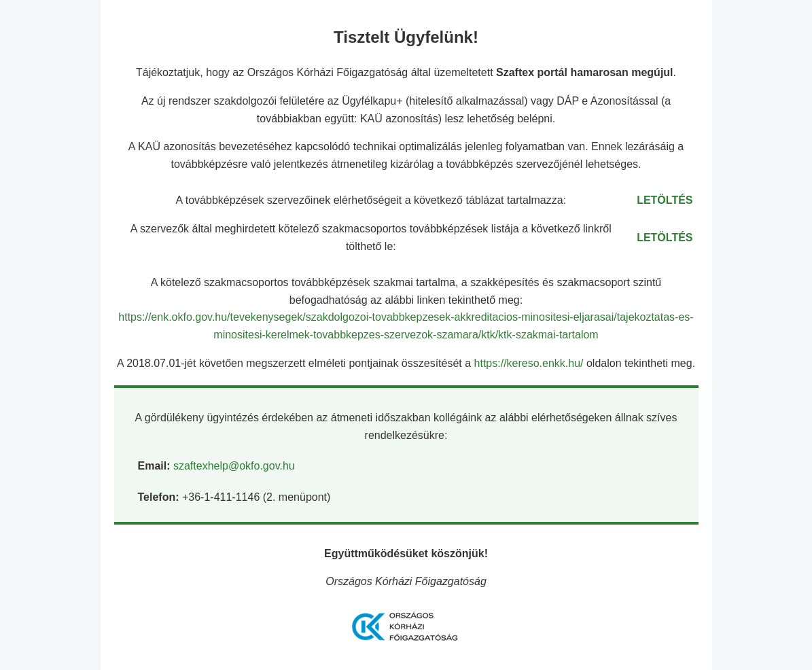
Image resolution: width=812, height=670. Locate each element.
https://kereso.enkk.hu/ (530, 363)
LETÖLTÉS (665, 200)
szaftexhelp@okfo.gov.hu (234, 466)
